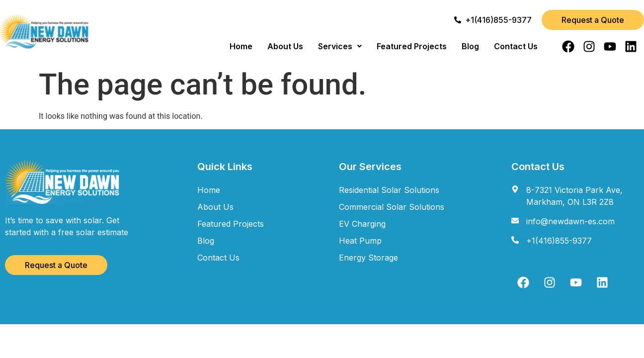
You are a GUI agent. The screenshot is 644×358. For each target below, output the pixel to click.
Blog (470, 46)
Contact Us (516, 46)
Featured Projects (412, 46)
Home (241, 46)
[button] (340, 46)
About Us (285, 46)
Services (340, 46)
